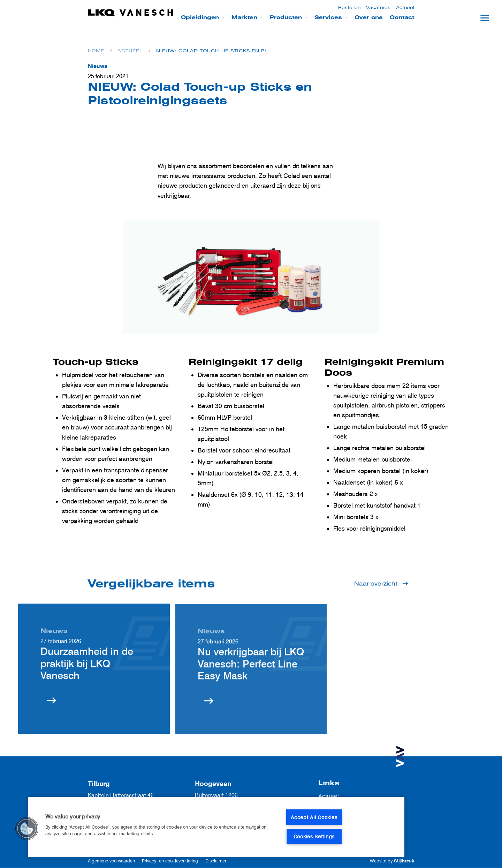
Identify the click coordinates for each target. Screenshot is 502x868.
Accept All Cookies (314, 817)
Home (96, 51)
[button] (27, 829)
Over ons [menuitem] (369, 17)
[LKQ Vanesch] (131, 13)
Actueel (130, 51)
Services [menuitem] (328, 17)
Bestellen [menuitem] (349, 8)
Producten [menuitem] (286, 17)
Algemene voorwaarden (111, 861)
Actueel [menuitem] (405, 8)
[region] (216, 827)
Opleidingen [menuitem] (200, 17)
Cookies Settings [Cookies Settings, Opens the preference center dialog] (314, 836)
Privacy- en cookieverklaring (170, 861)
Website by (392, 861)
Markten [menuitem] (244, 17)
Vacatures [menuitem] (378, 8)
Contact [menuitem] (402, 17)
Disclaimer (216, 861)
